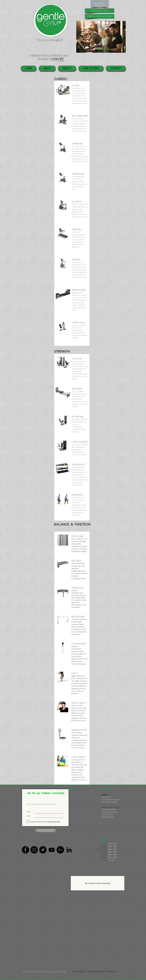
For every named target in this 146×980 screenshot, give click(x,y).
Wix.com (63, 972)
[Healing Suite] (105, 49)
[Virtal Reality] (100, 49)
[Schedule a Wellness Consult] (100, 16)
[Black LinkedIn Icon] (69, 850)
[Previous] (79, 37)
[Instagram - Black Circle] (34, 850)
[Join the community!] (45, 831)
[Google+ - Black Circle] (60, 850)
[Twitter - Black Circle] (43, 850)
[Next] (123, 37)
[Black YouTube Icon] (52, 850)
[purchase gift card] (100, 11)
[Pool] (97, 49)
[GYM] (108, 49)
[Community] (102, 49)
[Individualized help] (94, 49)
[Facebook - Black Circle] (25, 850)
